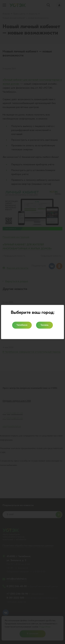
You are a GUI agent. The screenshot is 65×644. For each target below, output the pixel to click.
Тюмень (44, 325)
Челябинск (22, 325)
